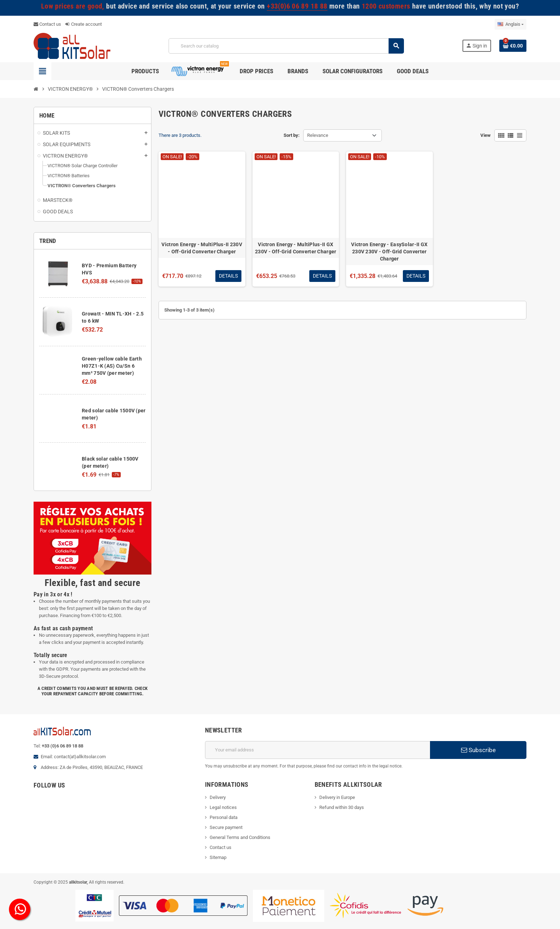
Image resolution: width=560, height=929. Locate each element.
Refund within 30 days (342, 807)
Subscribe (478, 750)
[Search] (286, 46)
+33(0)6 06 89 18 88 (297, 6)
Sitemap (218, 857)
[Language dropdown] (511, 24)
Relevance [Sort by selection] (318, 135)
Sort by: (292, 135)
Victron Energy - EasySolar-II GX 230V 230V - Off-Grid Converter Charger (389, 252)
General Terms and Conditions (240, 837)
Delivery (218, 797)
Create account (84, 24)
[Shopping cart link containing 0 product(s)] (513, 46)
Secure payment (226, 827)
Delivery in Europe (337, 797)
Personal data (224, 817)
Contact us (47, 24)
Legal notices (223, 807)
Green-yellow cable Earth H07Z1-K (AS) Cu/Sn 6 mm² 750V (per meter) (112, 366)
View (486, 135)
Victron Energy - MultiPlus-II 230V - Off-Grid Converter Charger (202, 248)
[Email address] (317, 750)
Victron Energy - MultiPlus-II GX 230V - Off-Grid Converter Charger (296, 248)
